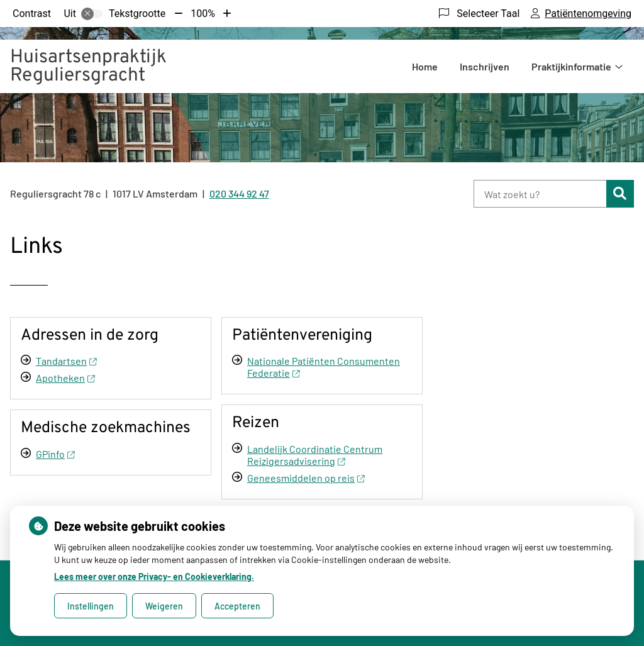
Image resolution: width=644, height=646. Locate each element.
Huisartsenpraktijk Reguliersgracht (88, 67)
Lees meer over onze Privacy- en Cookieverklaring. (154, 576)
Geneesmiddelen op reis (306, 478)
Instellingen (91, 606)
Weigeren (164, 606)
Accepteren (237, 606)
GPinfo (55, 454)
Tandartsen (66, 361)
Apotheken (65, 378)
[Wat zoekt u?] (540, 194)
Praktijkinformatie (571, 66)
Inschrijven (485, 66)
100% (203, 14)
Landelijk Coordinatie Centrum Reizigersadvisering (315, 455)
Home (425, 66)
